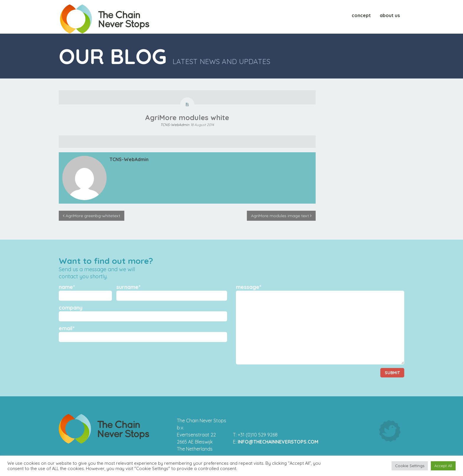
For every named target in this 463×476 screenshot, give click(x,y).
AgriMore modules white (187, 117)
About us (390, 17)
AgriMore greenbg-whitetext (92, 216)
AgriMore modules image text (281, 216)
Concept (361, 17)
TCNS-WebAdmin (175, 125)
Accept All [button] (443, 466)
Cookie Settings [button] (410, 466)
